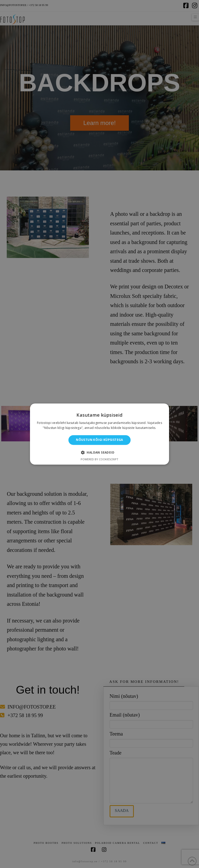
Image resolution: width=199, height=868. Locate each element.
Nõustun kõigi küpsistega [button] (99, 440)
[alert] (99, 434)
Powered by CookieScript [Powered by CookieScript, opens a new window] (99, 459)
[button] (99, 452)
